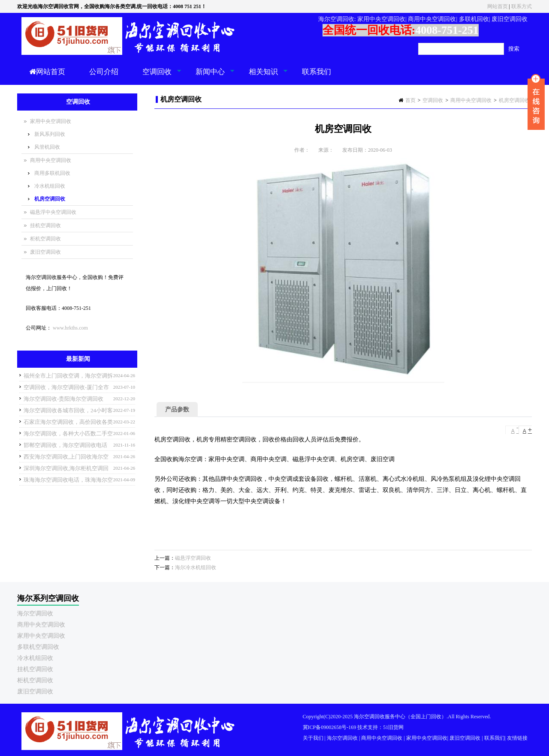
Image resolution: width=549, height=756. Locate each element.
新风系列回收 (50, 134)
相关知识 (262, 76)
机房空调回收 (514, 100)
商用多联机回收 (52, 173)
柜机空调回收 (45, 239)
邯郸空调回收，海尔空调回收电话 (65, 445)
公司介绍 (104, 72)
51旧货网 (393, 727)
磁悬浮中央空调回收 (53, 212)
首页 (410, 100)
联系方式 (522, 6)
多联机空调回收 (38, 647)
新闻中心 (209, 76)
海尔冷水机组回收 (196, 567)
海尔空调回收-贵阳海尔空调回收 (63, 399)
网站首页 (498, 6)
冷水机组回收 (50, 186)
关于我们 (313, 738)
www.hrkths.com (70, 328)
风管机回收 (47, 147)
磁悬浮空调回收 (193, 558)
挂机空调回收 (45, 225)
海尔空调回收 (35, 613)
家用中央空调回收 (51, 121)
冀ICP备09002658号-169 (330, 727)
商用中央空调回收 (471, 100)
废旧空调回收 (45, 252)
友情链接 (517, 738)
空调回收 (156, 76)
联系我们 (317, 72)
